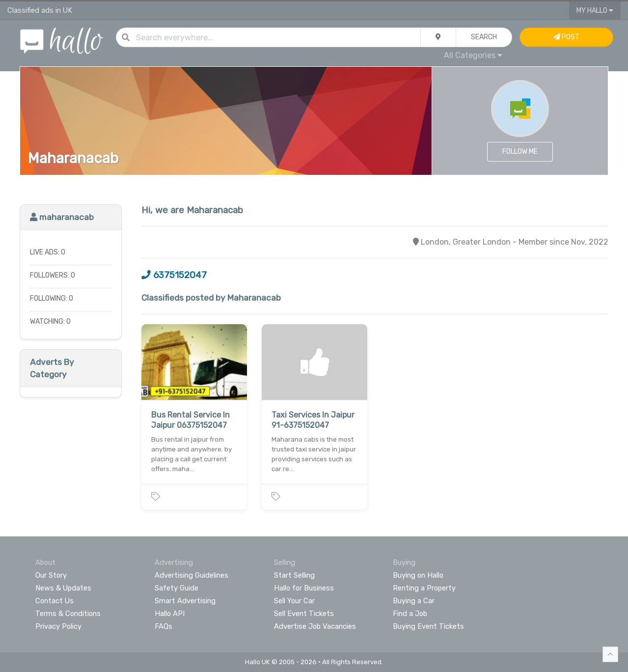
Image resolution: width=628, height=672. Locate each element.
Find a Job (410, 614)
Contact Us (55, 601)
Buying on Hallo (418, 575)
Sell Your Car (294, 601)
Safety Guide (177, 588)
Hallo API (170, 614)
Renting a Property (424, 588)
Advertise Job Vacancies (315, 626)
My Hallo (595, 11)
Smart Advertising (185, 601)
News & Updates (63, 588)
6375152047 (174, 275)
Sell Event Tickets (304, 614)
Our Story (51, 575)
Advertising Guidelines (191, 575)
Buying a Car (414, 601)
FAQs (164, 626)
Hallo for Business (304, 588)
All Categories (473, 55)
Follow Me (520, 152)
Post (566, 37)
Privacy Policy (58, 626)
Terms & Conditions (68, 614)
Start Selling (294, 575)
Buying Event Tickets (428, 626)
